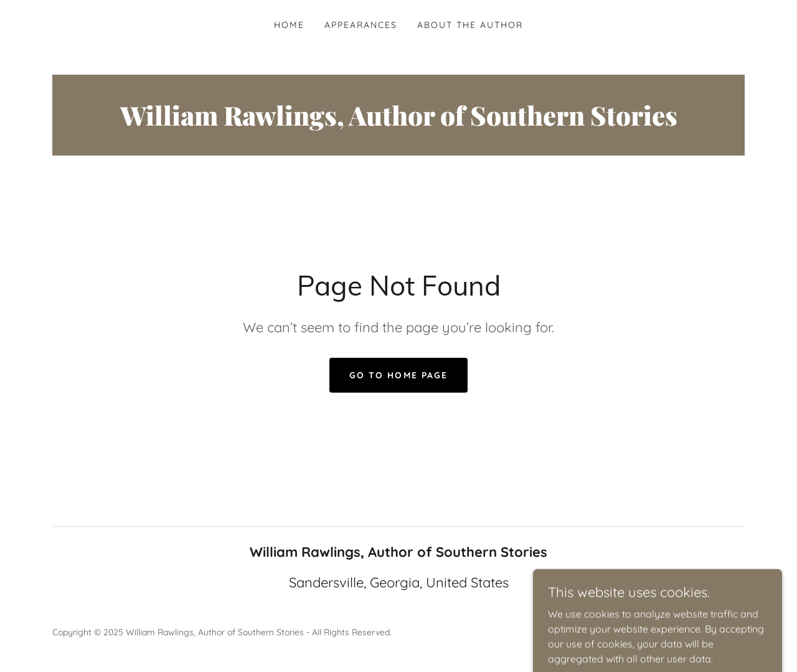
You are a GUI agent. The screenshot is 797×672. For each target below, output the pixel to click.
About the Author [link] (470, 25)
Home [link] (289, 25)
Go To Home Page (398, 375)
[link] (398, 122)
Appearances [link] (361, 25)
